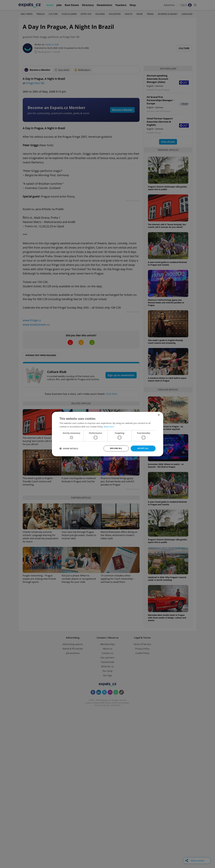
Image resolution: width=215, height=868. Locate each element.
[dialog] (108, 434)
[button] (69, 448)
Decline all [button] (116, 448)
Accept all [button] (143, 448)
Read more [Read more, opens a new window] (109, 426)
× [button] (159, 415)
